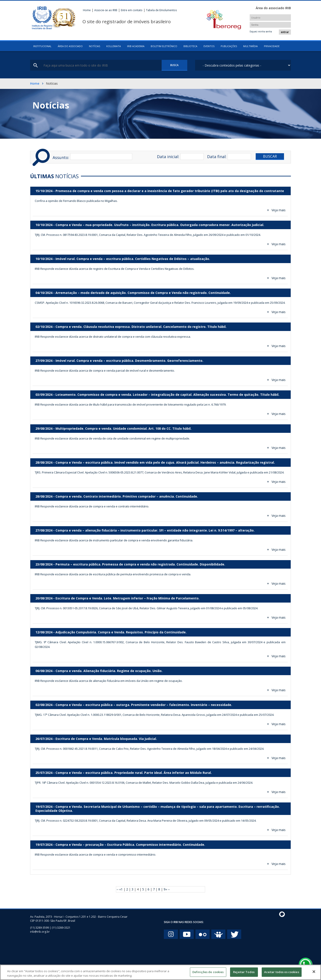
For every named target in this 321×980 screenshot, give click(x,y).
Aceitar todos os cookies (282, 974)
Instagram (171, 934)
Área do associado (70, 46)
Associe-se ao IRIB (106, 10)
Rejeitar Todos (244, 974)
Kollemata (114, 46)
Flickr (203, 934)
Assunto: (61, 157)
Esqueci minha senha (261, 31)
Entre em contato (132, 10)
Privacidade (272, 46)
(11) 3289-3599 (39, 928)
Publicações (229, 46)
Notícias (95, 46)
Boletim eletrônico (164, 46)
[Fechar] (314, 974)
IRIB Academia (136, 46)
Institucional (42, 46)
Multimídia (250, 46)
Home (87, 10)
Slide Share (218, 934)
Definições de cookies (208, 974)
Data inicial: (168, 157)
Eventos (209, 46)
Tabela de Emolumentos (161, 10)
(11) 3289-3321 (61, 928)
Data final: (217, 157)
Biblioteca (190, 46)
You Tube (187, 934)
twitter (234, 934)
